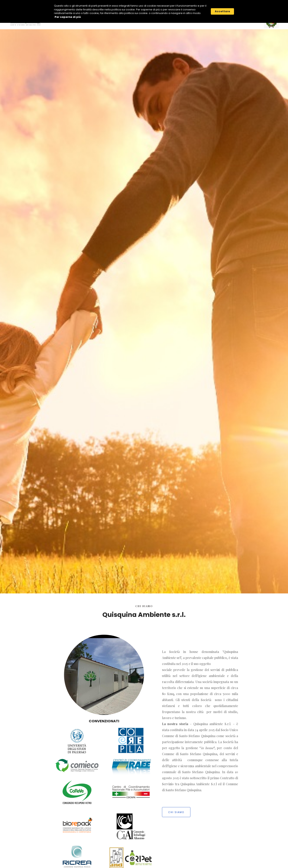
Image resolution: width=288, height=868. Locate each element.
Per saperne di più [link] (68, 17)
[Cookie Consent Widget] (144, 11)
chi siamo (176, 812)
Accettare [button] (222, 11)
